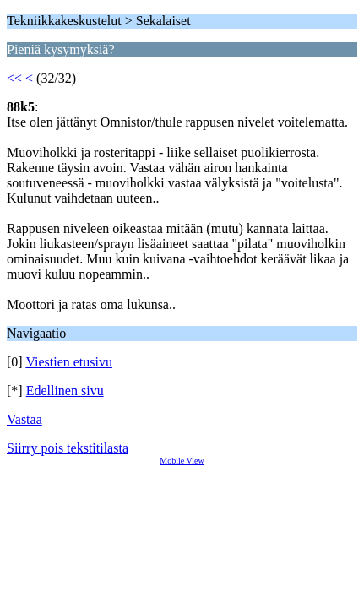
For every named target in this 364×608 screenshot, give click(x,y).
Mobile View (182, 461)
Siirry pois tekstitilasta (68, 448)
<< (14, 78)
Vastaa (24, 419)
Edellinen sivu (65, 391)
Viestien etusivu (69, 362)
